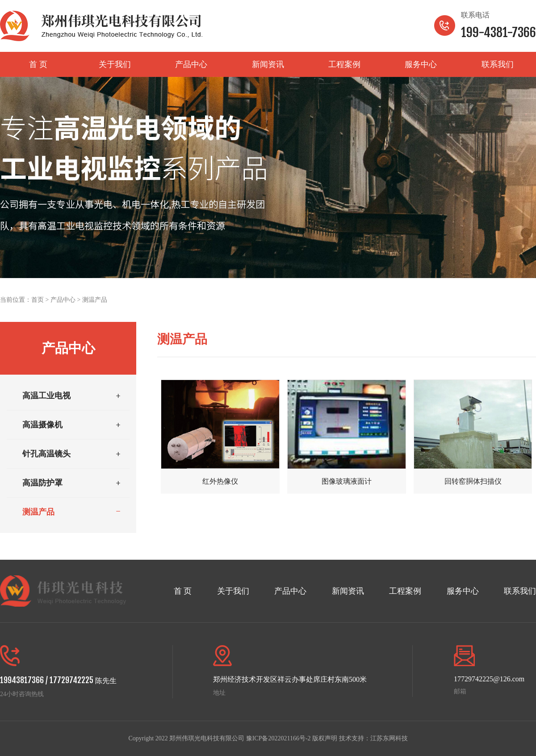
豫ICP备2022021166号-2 (278, 738)
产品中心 (191, 64)
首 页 (38, 64)
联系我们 (498, 64)
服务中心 (421, 64)
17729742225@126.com (489, 679)
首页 (38, 300)
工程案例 (344, 64)
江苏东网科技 (389, 738)
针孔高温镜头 (46, 454)
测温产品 (95, 300)
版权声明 (325, 738)
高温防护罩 (42, 483)
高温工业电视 (46, 396)
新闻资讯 (268, 64)
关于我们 (115, 64)
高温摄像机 (42, 425)
